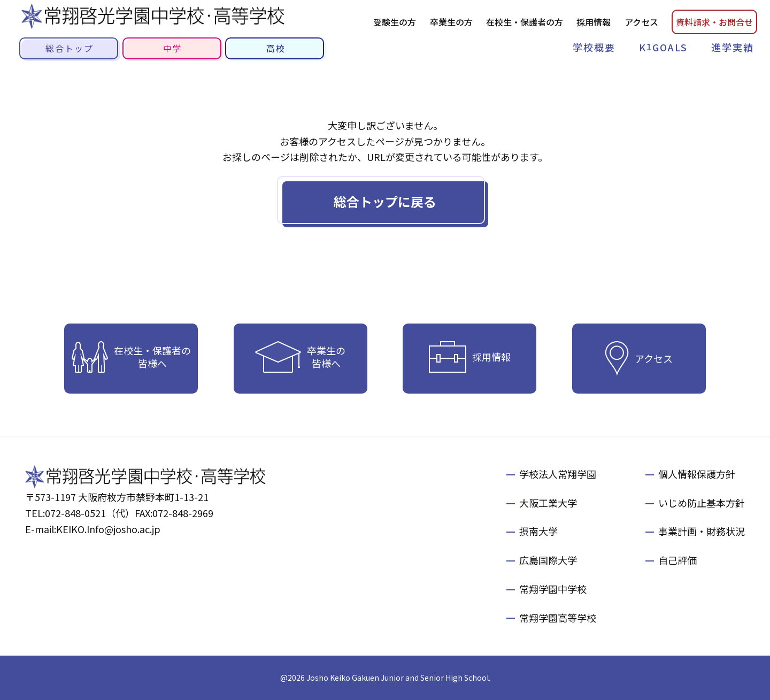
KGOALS (663, 47)
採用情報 (594, 22)
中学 (173, 48)
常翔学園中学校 (553, 589)
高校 (276, 48)
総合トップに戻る (385, 201)
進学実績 (733, 47)
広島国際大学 (548, 560)
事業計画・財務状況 (702, 531)
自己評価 (677, 560)
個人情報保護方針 (697, 474)
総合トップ (70, 48)
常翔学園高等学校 (558, 618)
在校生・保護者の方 (525, 22)
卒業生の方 (451, 22)
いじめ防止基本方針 (702, 503)
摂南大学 (538, 531)
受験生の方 (395, 22)
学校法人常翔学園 (558, 474)
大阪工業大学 (548, 503)
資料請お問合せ (714, 22)
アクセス (641, 22)
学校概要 (594, 47)
